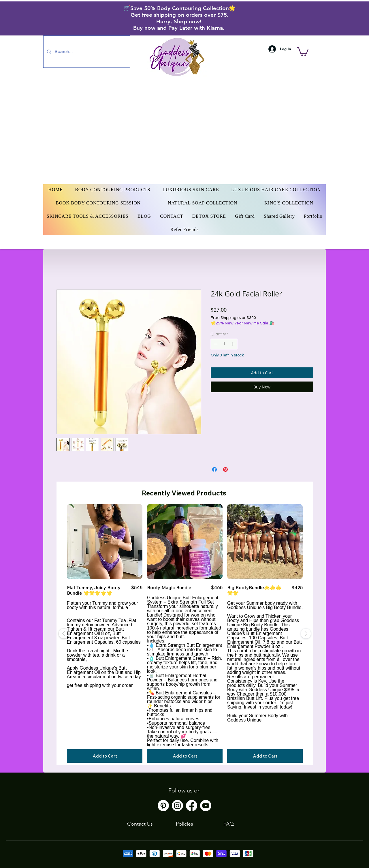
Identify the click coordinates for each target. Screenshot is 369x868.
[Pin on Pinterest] (225, 469)
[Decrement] (215, 344)
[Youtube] (206, 806)
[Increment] (233, 344)
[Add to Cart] (105, 756)
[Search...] (86, 52)
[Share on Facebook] (214, 469)
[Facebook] (192, 806)
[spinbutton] (224, 344)
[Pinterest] (163, 806)
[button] (303, 51)
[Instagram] (177, 806)
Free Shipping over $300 (233, 318)
